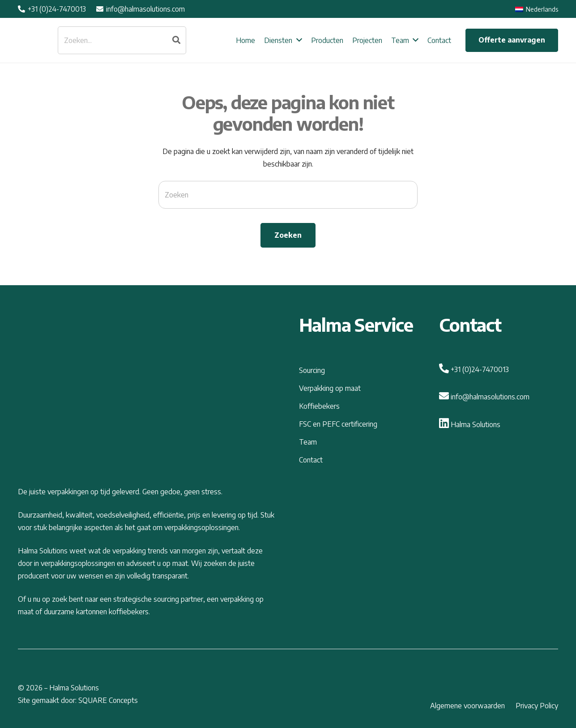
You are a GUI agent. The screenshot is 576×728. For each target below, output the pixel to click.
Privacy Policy (537, 706)
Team (308, 442)
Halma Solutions (470, 424)
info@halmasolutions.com (484, 397)
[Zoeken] (176, 40)
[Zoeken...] (122, 40)
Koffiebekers (319, 406)
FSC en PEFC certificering (338, 424)
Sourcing (312, 370)
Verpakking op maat (330, 388)
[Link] (33, 41)
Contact (311, 460)
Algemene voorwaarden (467, 706)
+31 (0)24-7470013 (474, 369)
